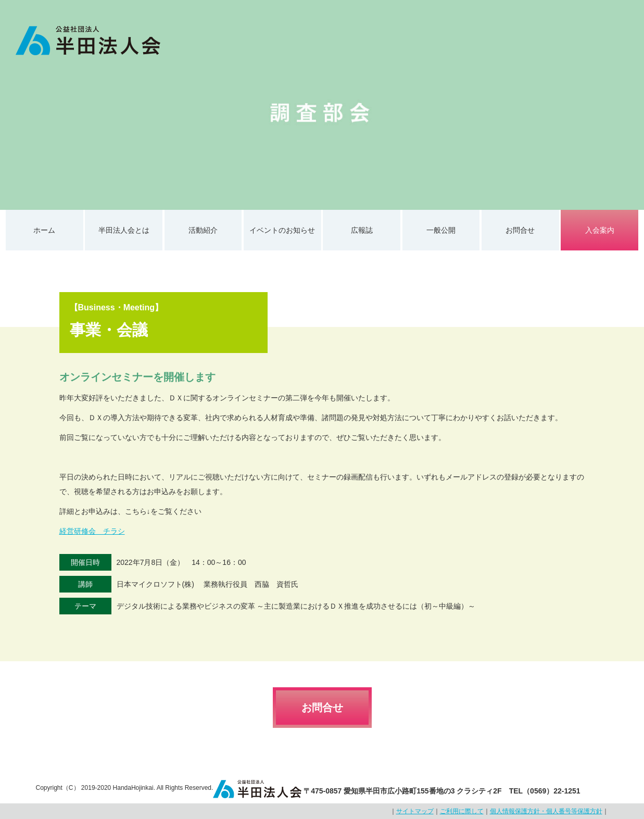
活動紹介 (203, 230)
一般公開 (441, 230)
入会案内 (600, 230)
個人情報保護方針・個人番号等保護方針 (546, 811)
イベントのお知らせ (282, 230)
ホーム (44, 230)
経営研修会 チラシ (92, 531)
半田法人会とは (124, 230)
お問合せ (520, 230)
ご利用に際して (462, 811)
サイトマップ (415, 811)
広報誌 (362, 230)
